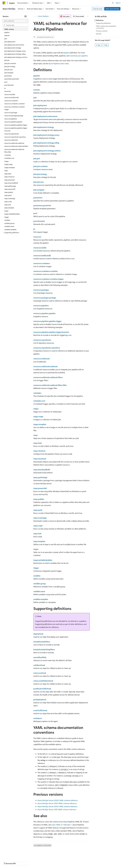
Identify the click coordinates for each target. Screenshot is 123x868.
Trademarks (90, 861)
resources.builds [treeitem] (10, 94)
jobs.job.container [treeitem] (10, 63)
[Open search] (113, 3)
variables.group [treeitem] (9, 223)
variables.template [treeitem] (10, 229)
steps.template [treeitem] (9, 208)
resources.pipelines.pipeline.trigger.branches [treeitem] (16, 129)
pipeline (67, 53)
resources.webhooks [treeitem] (11, 140)
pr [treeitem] (5, 88)
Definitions (100, 20)
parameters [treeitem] (8, 76)
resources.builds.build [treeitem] (11, 97)
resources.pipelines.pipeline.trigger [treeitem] (16, 125)
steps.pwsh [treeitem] (8, 195)
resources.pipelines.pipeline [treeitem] (13, 122)
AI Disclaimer (7, 861)
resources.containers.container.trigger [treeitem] (15, 108)
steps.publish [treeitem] (9, 192)
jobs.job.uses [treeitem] (9, 70)
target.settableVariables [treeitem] (12, 214)
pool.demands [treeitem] (9, 85)
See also (99, 34)
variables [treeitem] (7, 220)
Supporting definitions (103, 23)
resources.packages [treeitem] (11, 113)
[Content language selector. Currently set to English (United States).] (13, 856)
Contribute (39, 861)
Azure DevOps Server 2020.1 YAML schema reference (58, 800)
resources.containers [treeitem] (11, 101)
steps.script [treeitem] (8, 201)
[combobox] (15, 21)
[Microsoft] (4, 3)
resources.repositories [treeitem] (12, 134)
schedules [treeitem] (8, 155)
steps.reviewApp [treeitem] (10, 198)
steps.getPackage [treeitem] (10, 186)
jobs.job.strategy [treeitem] (10, 66)
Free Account (98, 9)
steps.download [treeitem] (9, 180)
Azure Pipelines (43, 16)
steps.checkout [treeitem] (9, 177)
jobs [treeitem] (6, 39)
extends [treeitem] (7, 35)
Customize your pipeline (78, 56)
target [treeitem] (6, 211)
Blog (30, 861)
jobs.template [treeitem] (9, 73)
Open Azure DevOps (112, 9)
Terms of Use (79, 861)
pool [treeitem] (6, 82)
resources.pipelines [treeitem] (11, 119)
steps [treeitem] (6, 170)
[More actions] (88, 16)
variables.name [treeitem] (9, 226)
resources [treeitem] (8, 91)
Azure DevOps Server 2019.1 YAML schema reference (57, 806)
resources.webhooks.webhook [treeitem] (14, 143)
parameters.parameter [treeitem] (12, 79)
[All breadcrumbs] (35, 16)
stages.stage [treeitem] (8, 164)
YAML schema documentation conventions (106, 27)
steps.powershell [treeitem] (10, 189)
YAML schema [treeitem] (9, 29)
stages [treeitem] (6, 161)
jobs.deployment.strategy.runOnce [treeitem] (16, 57)
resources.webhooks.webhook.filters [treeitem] (16, 146)
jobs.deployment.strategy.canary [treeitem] (15, 51)
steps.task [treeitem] (8, 205)
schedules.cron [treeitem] (9, 158)
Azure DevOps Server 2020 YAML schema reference (57, 803)
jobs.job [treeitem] (7, 60)
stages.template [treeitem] (10, 167)
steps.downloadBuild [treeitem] (11, 183)
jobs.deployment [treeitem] (10, 42)
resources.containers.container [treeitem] (14, 104)
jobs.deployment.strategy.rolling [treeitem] (15, 54)
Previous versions (102, 31)
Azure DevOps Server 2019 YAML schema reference (57, 809)
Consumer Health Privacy (62, 861)
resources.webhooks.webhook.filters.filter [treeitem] (14, 151)
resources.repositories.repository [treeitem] (15, 137)
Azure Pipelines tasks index (59, 63)
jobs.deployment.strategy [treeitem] (13, 48)
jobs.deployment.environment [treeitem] (14, 45)
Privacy (47, 861)
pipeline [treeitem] (7, 32)
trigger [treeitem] (7, 217)
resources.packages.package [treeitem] (14, 116)
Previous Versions (20, 861)
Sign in (118, 3)
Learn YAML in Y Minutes (61, 825)
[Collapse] (25, 16)
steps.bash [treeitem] (8, 174)
